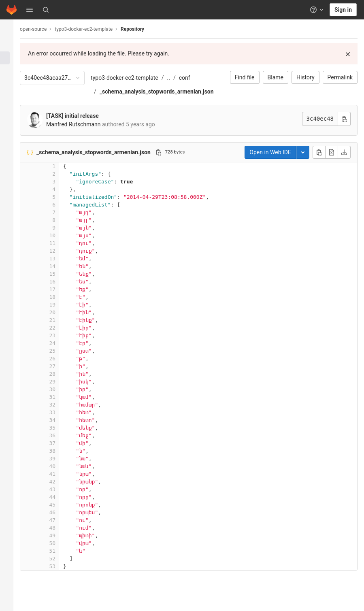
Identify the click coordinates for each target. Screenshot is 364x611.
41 (62, 474)
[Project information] (11, 45)
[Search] (46, 10)
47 (62, 520)
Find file (245, 77)
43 (62, 489)
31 (62, 397)
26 (62, 359)
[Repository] (11, 58)
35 (62, 428)
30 (62, 389)
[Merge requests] (11, 85)
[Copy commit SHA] (344, 119)
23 (62, 335)
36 (62, 435)
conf (194, 78)
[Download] (344, 152)
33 (62, 412)
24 (62, 343)
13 (62, 259)
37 (62, 443)
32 (62, 405)
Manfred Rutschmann (83, 124)
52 (62, 559)
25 (62, 351)
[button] (30, 10)
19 (62, 305)
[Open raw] (332, 152)
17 (62, 289)
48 (62, 528)
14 (62, 266)
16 (62, 282)
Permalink (340, 77)
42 (62, 482)
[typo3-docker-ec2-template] (11, 28)
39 (62, 459)
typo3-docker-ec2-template (134, 78)
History (305, 77)
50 (62, 543)
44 (62, 497)
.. (178, 78)
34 (62, 420)
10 (62, 235)
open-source (43, 29)
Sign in (343, 10)
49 (62, 535)
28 (62, 374)
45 (62, 505)
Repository (142, 29)
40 (62, 466)
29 (62, 382)
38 (62, 451)
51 (62, 551)
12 (62, 251)
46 (62, 512)
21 (62, 320)
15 (62, 274)
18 (62, 297)
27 (62, 366)
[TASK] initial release (82, 116)
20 (62, 312)
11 (62, 243)
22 (62, 328)
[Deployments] (11, 98)
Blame (276, 77)
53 (62, 566)
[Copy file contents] (319, 152)
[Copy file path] (168, 152)
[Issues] (11, 71)
